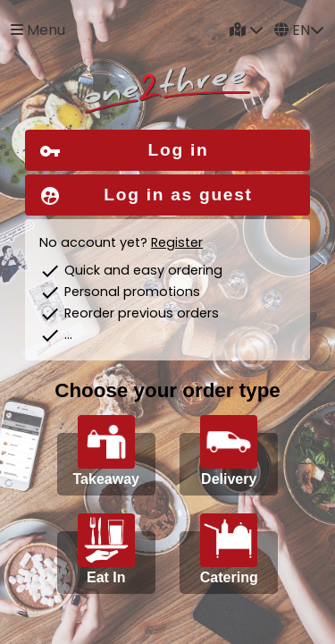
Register (177, 242)
